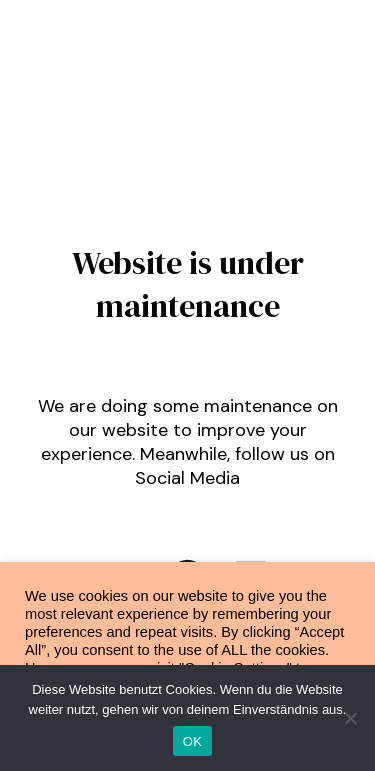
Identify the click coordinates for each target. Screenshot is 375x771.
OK (192, 741)
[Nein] (350, 718)
